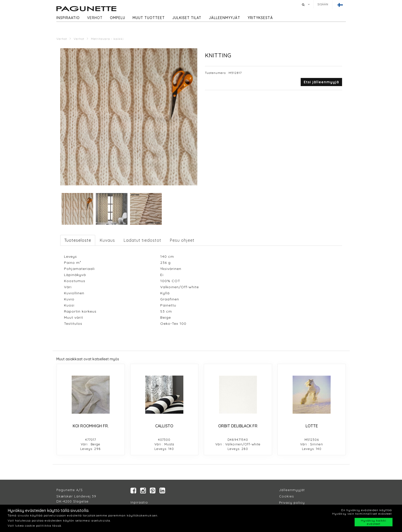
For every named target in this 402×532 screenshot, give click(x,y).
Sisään (323, 4)
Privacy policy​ (292, 503)
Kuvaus (107, 240)
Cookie (286, 496)
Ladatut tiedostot (142, 240)
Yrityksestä (260, 18)
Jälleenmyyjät (224, 18)
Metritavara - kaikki (107, 39)
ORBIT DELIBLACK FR (238, 426)
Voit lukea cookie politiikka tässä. (35, 526)
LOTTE (312, 426)
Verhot (95, 18)
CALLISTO (164, 426)
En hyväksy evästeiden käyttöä (367, 510)
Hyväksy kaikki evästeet (374, 522)
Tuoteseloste (78, 240)
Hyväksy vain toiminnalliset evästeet (362, 514)
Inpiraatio (139, 503)
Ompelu (118, 18)
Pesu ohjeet (182, 240)
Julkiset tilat (187, 18)
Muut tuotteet (149, 18)
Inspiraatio (68, 18)
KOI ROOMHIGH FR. (91, 426)
